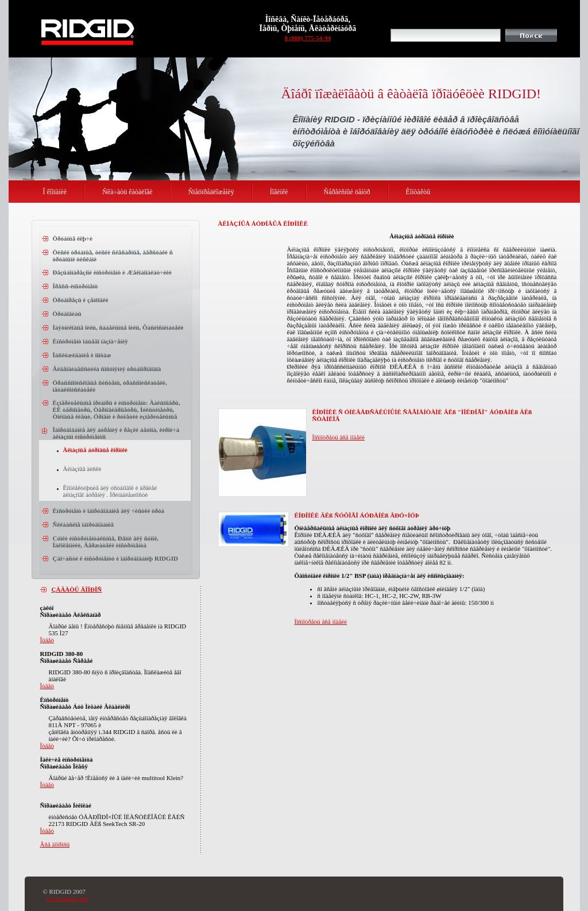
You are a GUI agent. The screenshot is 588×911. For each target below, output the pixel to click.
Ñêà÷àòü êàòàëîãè (127, 192)
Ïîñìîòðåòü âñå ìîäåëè (339, 437)
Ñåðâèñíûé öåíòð (347, 192)
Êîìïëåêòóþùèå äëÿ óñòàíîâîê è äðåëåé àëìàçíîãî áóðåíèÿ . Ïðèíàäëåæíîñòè (110, 491)
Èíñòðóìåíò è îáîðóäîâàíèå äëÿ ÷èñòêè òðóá (109, 511)
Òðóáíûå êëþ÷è (73, 238)
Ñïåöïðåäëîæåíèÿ (211, 192)
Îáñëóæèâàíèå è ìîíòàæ (82, 355)
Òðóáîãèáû (67, 314)
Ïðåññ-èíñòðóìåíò (76, 286)
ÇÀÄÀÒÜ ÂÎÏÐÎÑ (77, 589)
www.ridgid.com (67, 898)
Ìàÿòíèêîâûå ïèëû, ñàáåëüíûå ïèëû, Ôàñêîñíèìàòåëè (118, 327)
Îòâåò (47, 640)
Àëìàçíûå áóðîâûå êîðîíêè (95, 450)
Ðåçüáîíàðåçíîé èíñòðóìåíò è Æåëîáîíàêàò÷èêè (112, 272)
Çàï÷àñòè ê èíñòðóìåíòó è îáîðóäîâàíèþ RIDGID (115, 558)
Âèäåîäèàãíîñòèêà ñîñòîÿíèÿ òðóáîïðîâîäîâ (107, 369)
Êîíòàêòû (418, 192)
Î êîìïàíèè (55, 192)
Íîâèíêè (279, 192)
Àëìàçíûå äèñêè (82, 469)
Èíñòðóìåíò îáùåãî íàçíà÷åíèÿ (90, 341)
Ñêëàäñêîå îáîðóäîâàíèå (84, 524)
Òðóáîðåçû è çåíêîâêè (81, 300)
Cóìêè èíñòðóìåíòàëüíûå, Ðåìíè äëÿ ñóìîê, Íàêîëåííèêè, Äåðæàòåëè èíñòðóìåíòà (106, 542)
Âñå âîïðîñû (55, 844)
